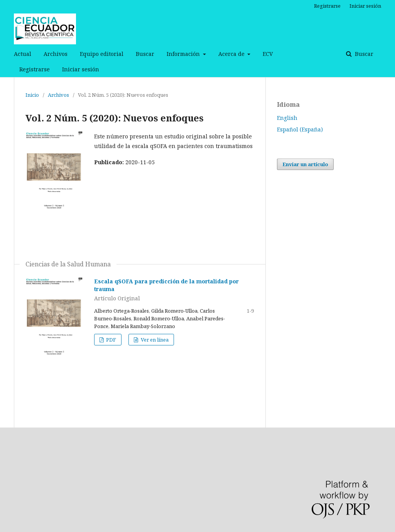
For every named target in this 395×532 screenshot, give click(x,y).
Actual (23, 54)
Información (184, 54)
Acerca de (232, 54)
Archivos (56, 54)
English (287, 118)
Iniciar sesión (81, 69)
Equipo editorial (102, 54)
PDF (111, 340)
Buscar (145, 54)
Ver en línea (154, 340)
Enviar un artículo (305, 164)
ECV (268, 54)
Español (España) (300, 129)
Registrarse (35, 69)
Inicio (32, 95)
